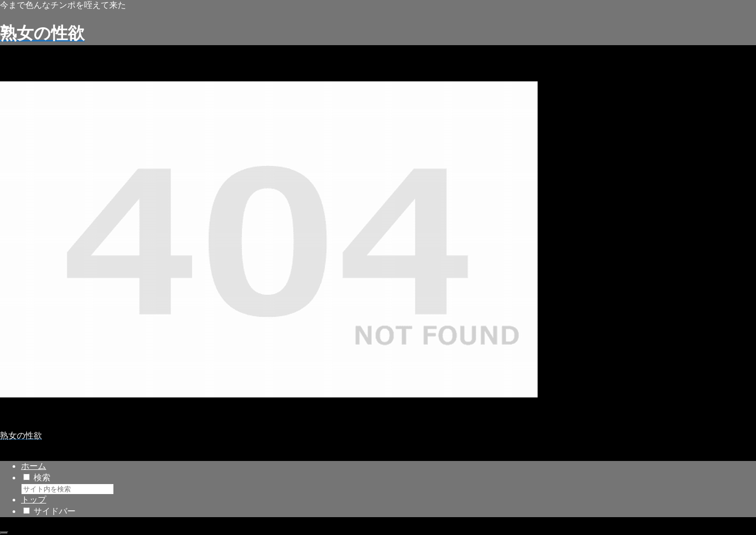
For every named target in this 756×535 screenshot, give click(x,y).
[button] (120, 491)
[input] (67, 489)
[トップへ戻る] (4, 533)
